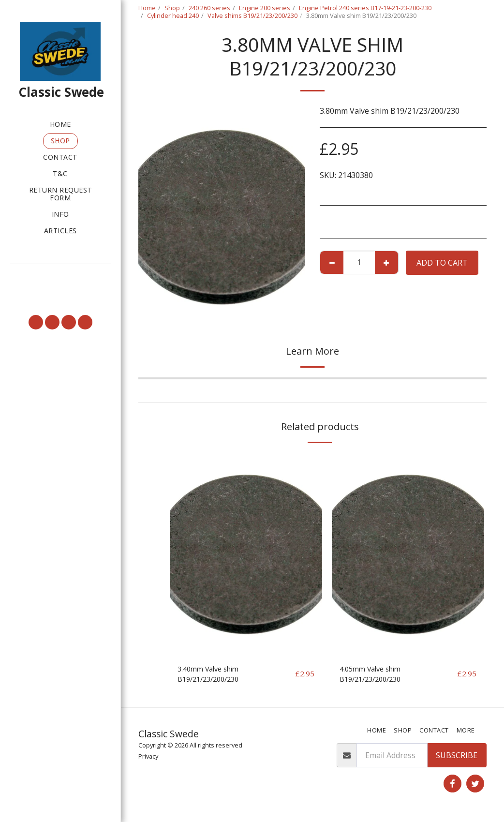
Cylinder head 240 (173, 15)
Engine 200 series (265, 8)
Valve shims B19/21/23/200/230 (252, 15)
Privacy (148, 759)
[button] (60, 277)
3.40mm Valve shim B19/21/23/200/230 (212, 675)
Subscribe (457, 758)
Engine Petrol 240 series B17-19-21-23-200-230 (365, 8)
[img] (246, 554)
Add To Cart (442, 263)
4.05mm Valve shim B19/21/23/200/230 (374, 675)
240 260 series (209, 8)
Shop (172, 8)
